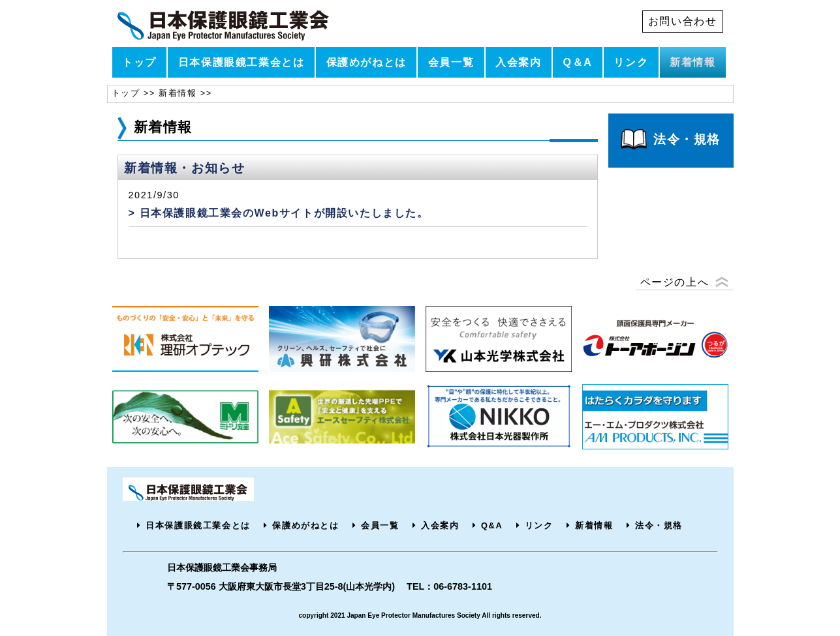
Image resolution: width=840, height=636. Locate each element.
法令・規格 (659, 525)
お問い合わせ (683, 21)
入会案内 (518, 63)
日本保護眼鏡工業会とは (241, 63)
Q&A (492, 525)
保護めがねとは (366, 63)
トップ (139, 63)
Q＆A (578, 63)
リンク (631, 63)
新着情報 (692, 63)
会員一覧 (451, 63)
